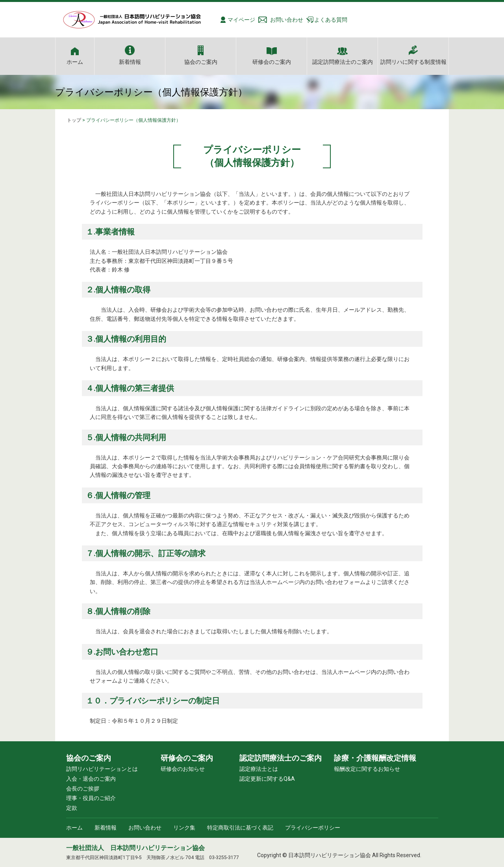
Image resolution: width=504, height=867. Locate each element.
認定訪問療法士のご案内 (343, 62)
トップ (74, 120)
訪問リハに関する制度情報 (413, 62)
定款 (72, 808)
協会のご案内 (201, 62)
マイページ (241, 20)
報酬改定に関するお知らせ (367, 769)
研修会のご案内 (272, 62)
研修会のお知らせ (183, 769)
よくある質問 (331, 20)
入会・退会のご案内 (91, 779)
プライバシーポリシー (313, 828)
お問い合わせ (287, 20)
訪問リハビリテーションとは (102, 769)
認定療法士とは (259, 769)
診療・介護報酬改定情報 (375, 758)
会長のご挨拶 (83, 789)
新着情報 (130, 62)
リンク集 (184, 828)
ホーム (75, 62)
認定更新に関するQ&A (267, 779)
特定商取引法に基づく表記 (240, 828)
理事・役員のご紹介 (91, 798)
